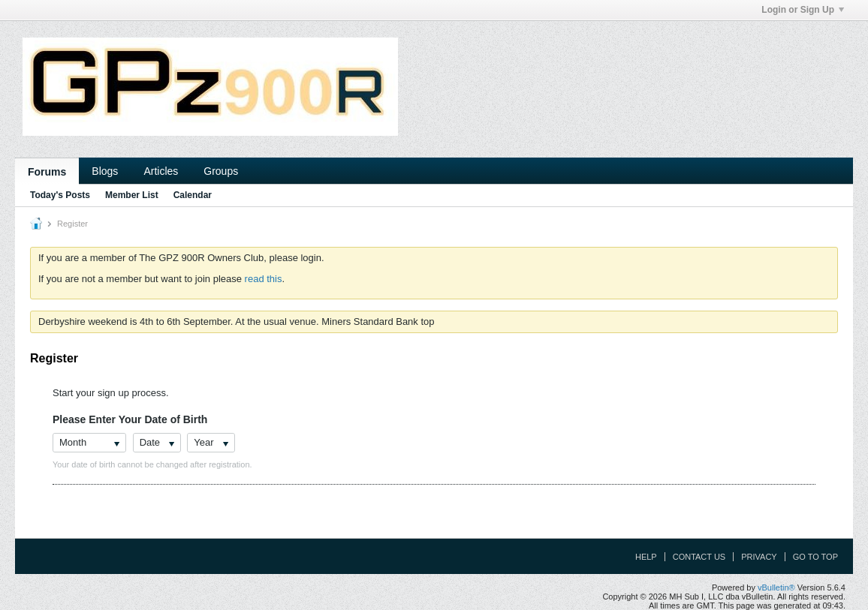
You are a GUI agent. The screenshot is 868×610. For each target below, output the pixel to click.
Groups (221, 171)
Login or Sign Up (803, 10)
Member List (132, 195)
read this (264, 279)
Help (646, 557)
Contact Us (699, 557)
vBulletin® (776, 587)
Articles (161, 171)
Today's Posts (60, 195)
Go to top (815, 557)
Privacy (759, 557)
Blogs (105, 171)
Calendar (193, 195)
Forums (47, 172)
